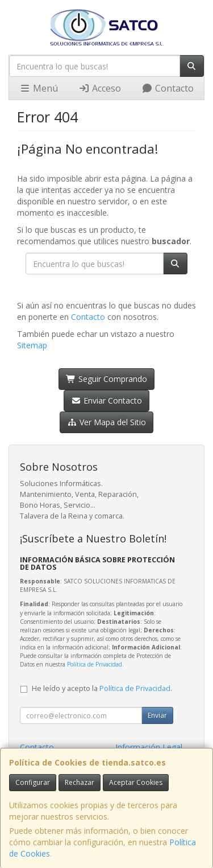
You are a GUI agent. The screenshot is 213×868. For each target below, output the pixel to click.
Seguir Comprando (106, 379)
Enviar (157, 715)
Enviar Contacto (106, 400)
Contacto (168, 88)
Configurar (33, 782)
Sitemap (32, 345)
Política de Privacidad (95, 664)
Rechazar (80, 782)
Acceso (100, 88)
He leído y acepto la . (102, 688)
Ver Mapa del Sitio (106, 422)
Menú (39, 88)
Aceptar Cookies (136, 782)
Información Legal (149, 747)
